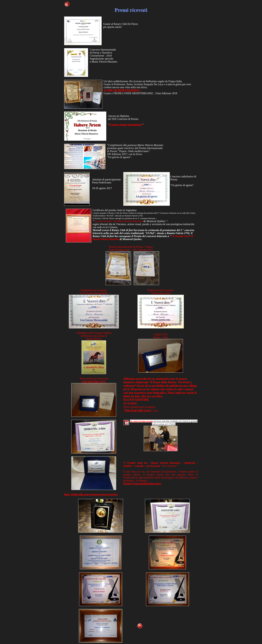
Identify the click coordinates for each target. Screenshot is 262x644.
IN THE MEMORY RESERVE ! (122, 90)
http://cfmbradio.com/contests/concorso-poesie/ (91, 494)
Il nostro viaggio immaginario (126, 125)
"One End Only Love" (94, 382)
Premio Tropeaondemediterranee (142, 484)
